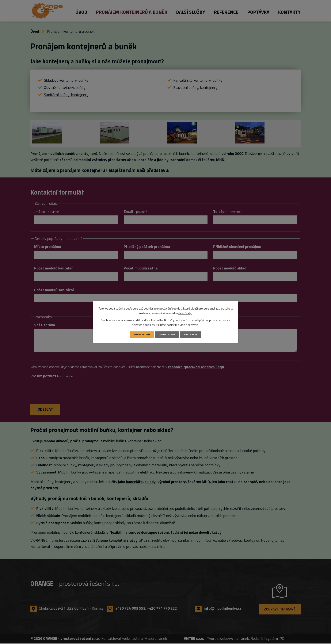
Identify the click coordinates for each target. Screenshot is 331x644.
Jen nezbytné (167, 335)
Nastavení (192, 335)
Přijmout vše (141, 335)
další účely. (185, 313)
